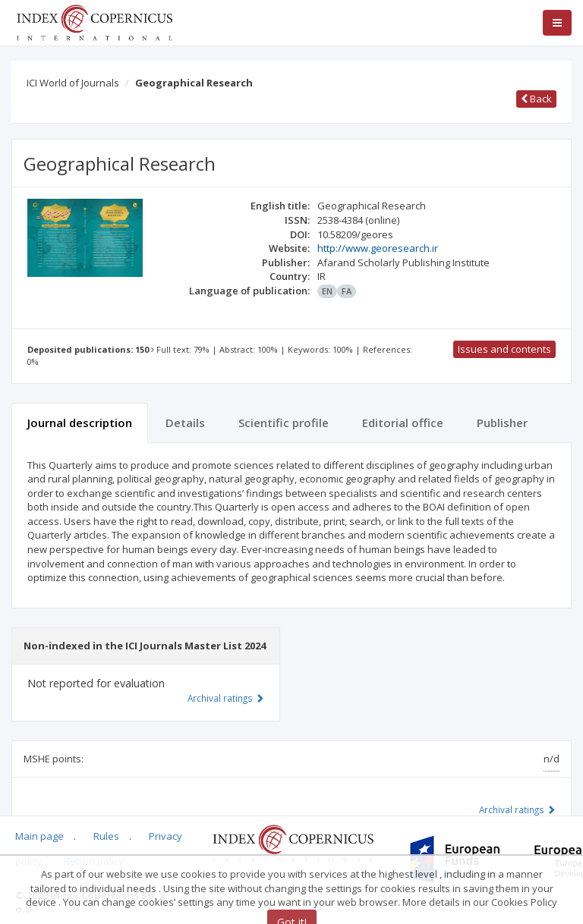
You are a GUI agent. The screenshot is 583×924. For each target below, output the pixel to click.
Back (536, 99)
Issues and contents (504, 349)
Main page (39, 836)
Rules (106, 836)
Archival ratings (517, 809)
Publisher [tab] (502, 423)
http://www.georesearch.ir (378, 248)
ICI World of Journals (73, 83)
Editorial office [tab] (403, 423)
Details (185, 423)
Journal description (80, 423)
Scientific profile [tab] (284, 423)
